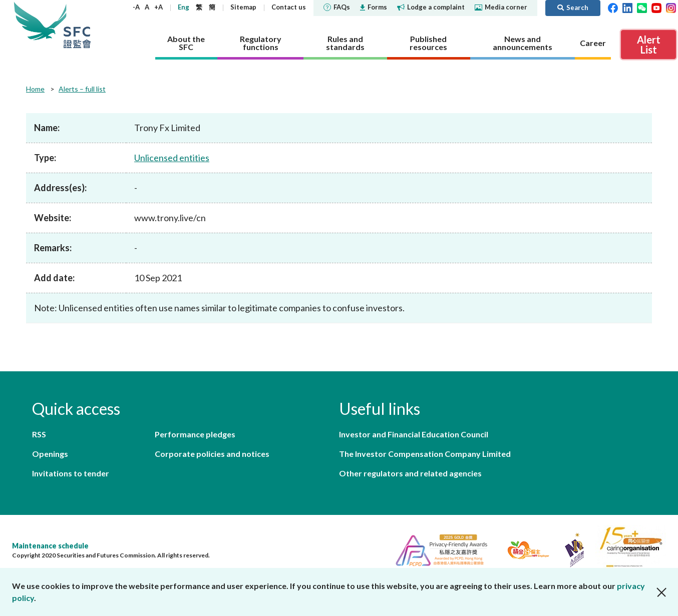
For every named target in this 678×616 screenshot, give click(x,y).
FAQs (337, 7)
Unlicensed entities (172, 158)
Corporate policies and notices (212, 454)
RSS (39, 434)
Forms (374, 7)
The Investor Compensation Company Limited (425, 454)
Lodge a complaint (431, 7)
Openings (50, 454)
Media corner (501, 7)
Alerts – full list (82, 89)
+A (158, 7)
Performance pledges (195, 434)
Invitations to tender (71, 473)
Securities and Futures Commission (77, 25)
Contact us (289, 7)
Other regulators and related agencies (410, 473)
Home (35, 89)
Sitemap (243, 7)
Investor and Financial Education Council (414, 434)
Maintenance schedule (50, 546)
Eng (184, 7)
